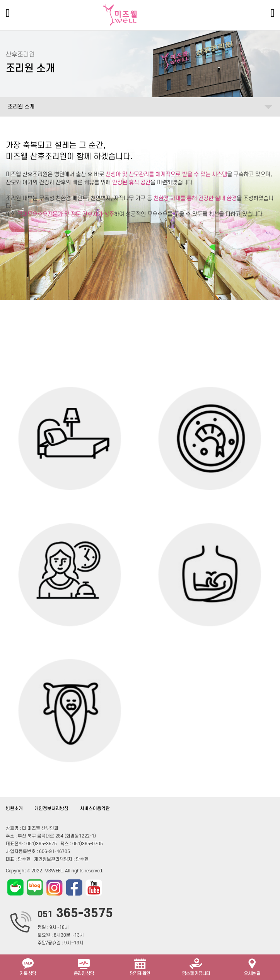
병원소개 (14, 809)
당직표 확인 (140, 966)
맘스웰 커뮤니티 (196, 966)
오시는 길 (252, 966)
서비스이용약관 (95, 809)
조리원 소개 (21, 107)
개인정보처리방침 (51, 809)
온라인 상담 (84, 966)
